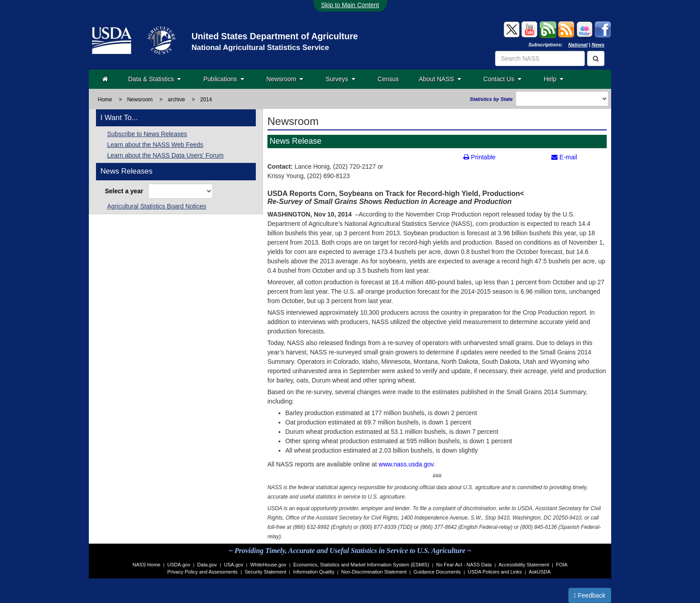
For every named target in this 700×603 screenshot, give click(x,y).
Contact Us (502, 79)
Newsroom (285, 79)
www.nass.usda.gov (405, 464)
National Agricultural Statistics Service (260, 48)
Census (388, 79)
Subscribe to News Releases (147, 134)
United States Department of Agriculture (275, 36)
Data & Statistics (154, 79)
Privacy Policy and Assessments (203, 572)
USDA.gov (179, 565)
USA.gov (234, 565)
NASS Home (146, 565)
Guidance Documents (437, 572)
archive (177, 100)
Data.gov (207, 565)
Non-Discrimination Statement (374, 572)
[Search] (596, 58)
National (578, 45)
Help (554, 79)
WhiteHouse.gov (269, 565)
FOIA (562, 565)
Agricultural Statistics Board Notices (157, 206)
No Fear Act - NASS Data (464, 565)
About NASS (440, 79)
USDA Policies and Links (495, 572)
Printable (479, 157)
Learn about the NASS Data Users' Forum (165, 155)
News (598, 45)
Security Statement (265, 572)
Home (105, 100)
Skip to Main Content (350, 5)
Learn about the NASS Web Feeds (155, 145)
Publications (223, 79)
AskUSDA (540, 572)
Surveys (340, 79)
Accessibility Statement (524, 565)
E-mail (564, 157)
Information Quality (314, 572)
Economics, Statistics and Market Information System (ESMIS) (361, 565)
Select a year (126, 191)
